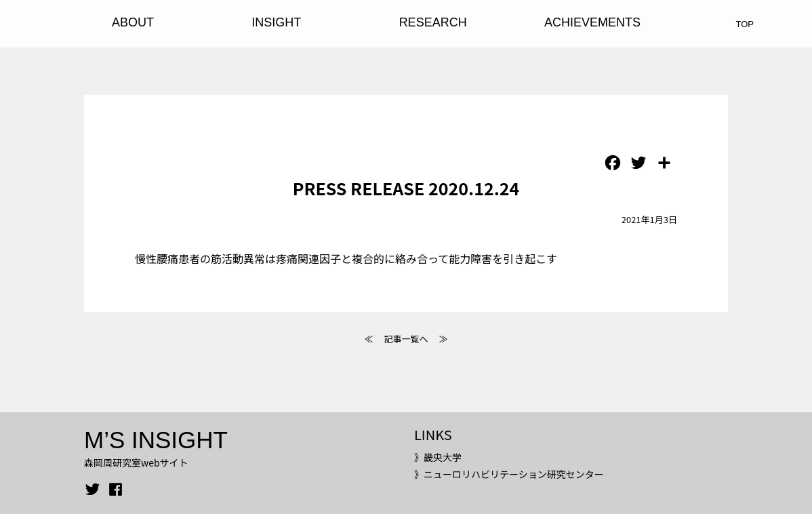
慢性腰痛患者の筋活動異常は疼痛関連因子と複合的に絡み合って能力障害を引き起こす (346, 258)
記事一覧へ (406, 339)
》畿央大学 (438, 457)
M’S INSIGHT (156, 440)
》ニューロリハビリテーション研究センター (509, 474)
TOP (745, 24)
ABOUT (133, 22)
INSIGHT (276, 22)
